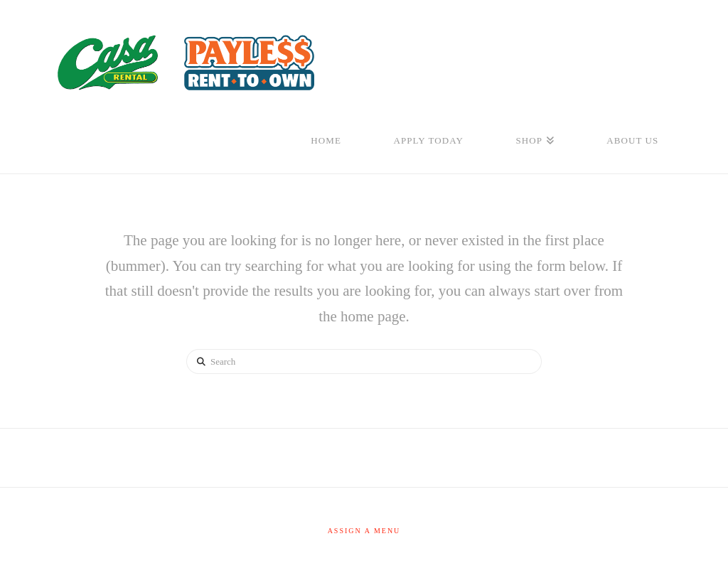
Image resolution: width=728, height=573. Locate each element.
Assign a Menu (364, 531)
